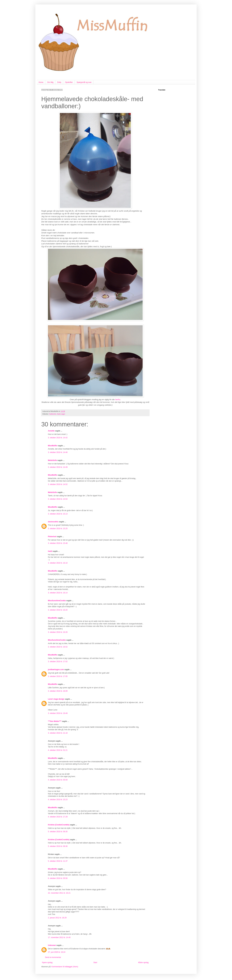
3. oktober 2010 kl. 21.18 (58, 733)
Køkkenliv (53, 414)
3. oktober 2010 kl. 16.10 (58, 563)
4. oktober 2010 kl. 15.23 (58, 800)
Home (41, 82)
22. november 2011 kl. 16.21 (59, 893)
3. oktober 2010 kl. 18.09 (58, 691)
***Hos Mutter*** (55, 721)
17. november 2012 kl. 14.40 (59, 937)
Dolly (59, 82)
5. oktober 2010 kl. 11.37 (58, 861)
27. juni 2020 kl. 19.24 (57, 952)
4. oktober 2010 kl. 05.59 (58, 780)
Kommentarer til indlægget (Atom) (65, 967)
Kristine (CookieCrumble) (59, 825)
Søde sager (61, 414)
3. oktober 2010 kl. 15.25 (58, 529)
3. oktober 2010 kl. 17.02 (58, 662)
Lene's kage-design (56, 699)
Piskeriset (52, 537)
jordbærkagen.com (56, 670)
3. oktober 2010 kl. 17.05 (58, 676)
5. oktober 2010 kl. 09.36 (58, 846)
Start (95, 963)
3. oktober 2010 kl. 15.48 (58, 543)
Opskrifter (69, 82)
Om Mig (50, 82)
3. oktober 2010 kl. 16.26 (58, 632)
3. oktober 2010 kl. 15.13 (58, 514)
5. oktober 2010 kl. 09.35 (58, 832)
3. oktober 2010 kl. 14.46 (58, 452)
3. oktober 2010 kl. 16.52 (58, 647)
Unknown (52, 945)
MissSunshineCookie (57, 601)
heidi (50, 551)
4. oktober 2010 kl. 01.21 (58, 750)
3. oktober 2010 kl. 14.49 (58, 467)
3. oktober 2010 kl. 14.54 (58, 499)
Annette (51, 431)
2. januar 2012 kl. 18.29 (57, 918)
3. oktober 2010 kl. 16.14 (58, 593)
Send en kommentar (53, 957)
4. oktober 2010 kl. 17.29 (58, 817)
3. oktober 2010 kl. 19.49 (58, 713)
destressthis (53, 522)
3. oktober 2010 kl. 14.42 (58, 438)
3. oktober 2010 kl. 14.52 (58, 484)
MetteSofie (52, 460)
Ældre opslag (143, 963)
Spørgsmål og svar (84, 82)
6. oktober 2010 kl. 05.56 (58, 878)
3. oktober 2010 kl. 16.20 (58, 610)
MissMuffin (53, 446)
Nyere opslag (47, 963)
